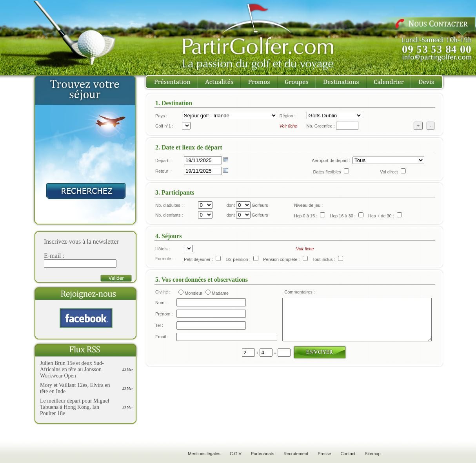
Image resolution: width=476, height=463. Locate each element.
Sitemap (372, 454)
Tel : (159, 331)
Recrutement (296, 454)
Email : (162, 344)
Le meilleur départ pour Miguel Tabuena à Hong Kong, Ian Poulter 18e (75, 407)
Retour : (163, 171)
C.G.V (236, 454)
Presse (324, 454)
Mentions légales (204, 454)
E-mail (53, 256)
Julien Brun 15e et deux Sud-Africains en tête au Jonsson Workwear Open (72, 369)
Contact (348, 454)
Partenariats (263, 454)
